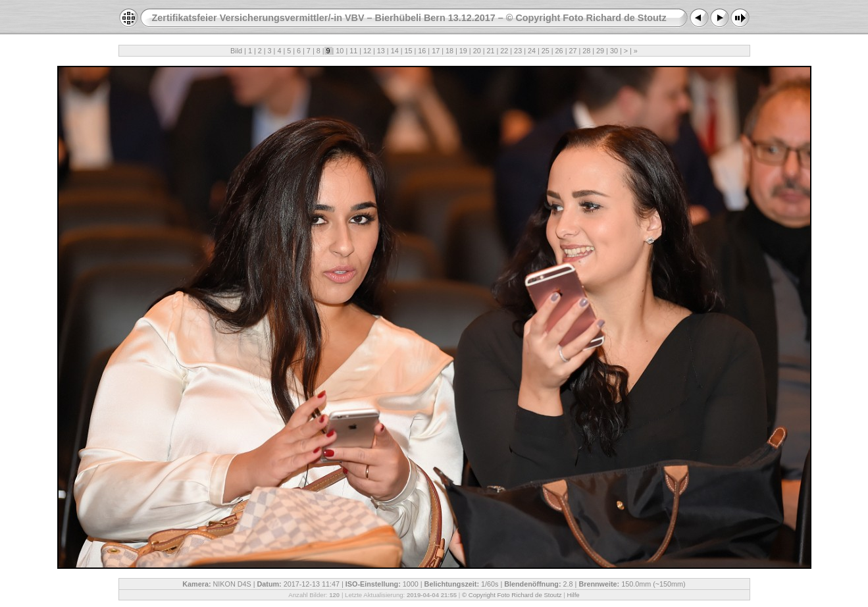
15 (409, 51)
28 (586, 51)
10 (340, 51)
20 (477, 51)
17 (436, 51)
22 (504, 51)
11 (353, 51)
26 (559, 51)
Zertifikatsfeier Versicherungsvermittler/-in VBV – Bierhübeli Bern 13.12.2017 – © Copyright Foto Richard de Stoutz (409, 18)
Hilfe (573, 595)
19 (463, 51)
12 (367, 51)
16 (422, 51)
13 (381, 51)
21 (490, 51)
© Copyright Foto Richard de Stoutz (512, 595)
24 (532, 51)
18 (449, 51)
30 (614, 51)
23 (518, 51)
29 (600, 51)
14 (395, 51)
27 (573, 51)
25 (546, 51)
